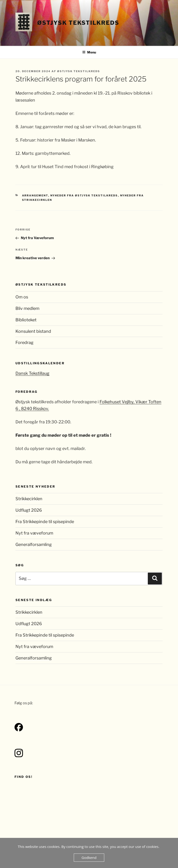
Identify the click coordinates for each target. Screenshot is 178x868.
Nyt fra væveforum (34, 533)
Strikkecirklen (29, 499)
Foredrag (24, 342)
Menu (89, 52)
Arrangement (35, 195)
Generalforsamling (34, 544)
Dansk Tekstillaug (32, 373)
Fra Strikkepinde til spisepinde (45, 522)
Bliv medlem (27, 308)
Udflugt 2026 (29, 510)
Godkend (89, 857)
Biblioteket (26, 320)
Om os (22, 297)
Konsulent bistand (33, 331)
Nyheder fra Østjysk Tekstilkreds (84, 195)
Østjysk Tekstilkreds (78, 23)
